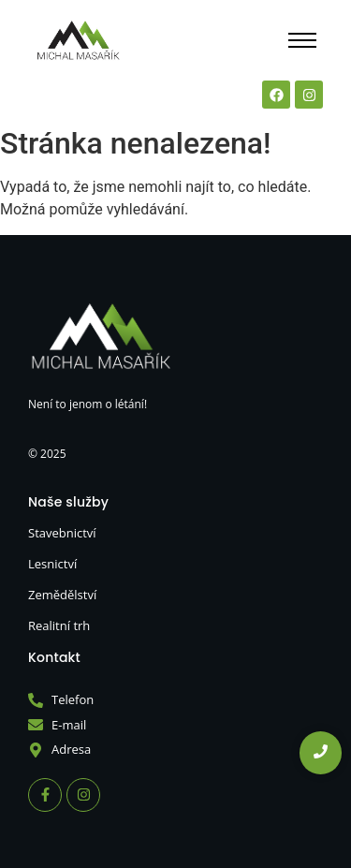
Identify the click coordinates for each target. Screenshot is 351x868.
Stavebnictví (62, 533)
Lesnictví (52, 564)
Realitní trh (59, 625)
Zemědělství (62, 595)
